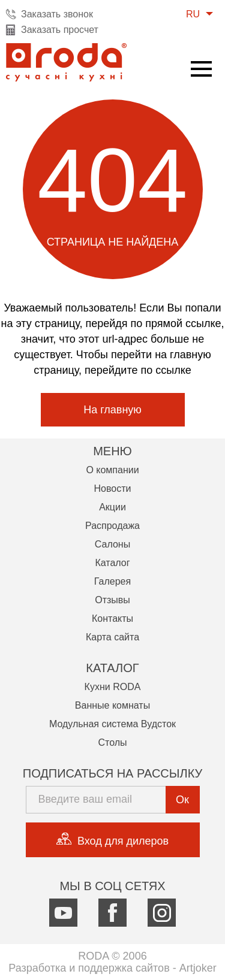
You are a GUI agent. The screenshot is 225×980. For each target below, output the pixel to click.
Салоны (112, 544)
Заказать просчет (60, 30)
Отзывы (112, 600)
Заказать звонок (57, 14)
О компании (112, 470)
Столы (112, 742)
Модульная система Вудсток (112, 724)
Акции (112, 507)
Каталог (112, 563)
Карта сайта (112, 637)
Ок (182, 800)
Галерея (112, 581)
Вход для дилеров (112, 840)
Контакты (112, 618)
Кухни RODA (113, 687)
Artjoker (198, 968)
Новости (113, 489)
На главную (112, 410)
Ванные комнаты (112, 705)
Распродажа (112, 526)
